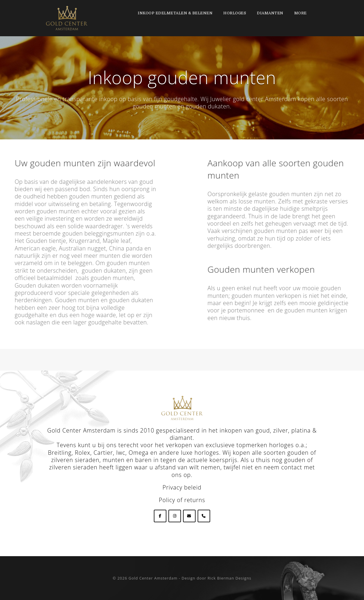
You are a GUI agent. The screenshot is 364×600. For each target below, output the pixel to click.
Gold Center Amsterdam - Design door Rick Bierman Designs (190, 578)
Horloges (235, 13)
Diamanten (270, 13)
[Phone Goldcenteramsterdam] (204, 516)
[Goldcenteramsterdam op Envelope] (189, 516)
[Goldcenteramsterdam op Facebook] (160, 516)
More (301, 13)
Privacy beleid (182, 487)
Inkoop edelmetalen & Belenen (175, 13)
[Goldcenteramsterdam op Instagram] (175, 516)
